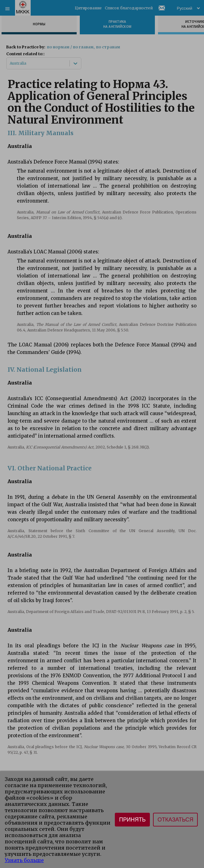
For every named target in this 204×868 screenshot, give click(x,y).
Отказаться (175, 820)
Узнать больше (24, 860)
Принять (133, 820)
